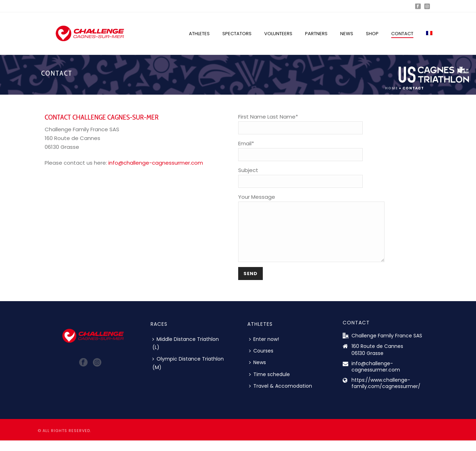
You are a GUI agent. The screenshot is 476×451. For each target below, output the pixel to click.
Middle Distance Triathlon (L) (186, 354)
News (347, 34)
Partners (316, 34)
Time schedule (269, 385)
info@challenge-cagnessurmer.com (156, 163)
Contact (402, 34)
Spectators (237, 34)
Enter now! (264, 350)
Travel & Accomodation (281, 396)
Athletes (199, 34)
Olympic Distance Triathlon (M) (188, 373)
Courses (261, 361)
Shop (372, 34)
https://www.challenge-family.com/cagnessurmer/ (386, 394)
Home (391, 88)
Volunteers (278, 34)
